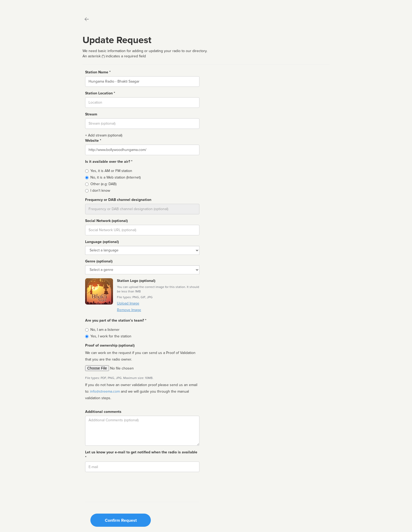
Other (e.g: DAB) (103, 184)
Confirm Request (121, 520)
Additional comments (103, 412)
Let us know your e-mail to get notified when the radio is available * (141, 455)
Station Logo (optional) (136, 281)
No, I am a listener (105, 330)
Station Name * (98, 72)
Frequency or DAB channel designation (118, 200)
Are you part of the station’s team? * (116, 320)
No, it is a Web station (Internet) (115, 177)
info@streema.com (105, 391)
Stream (91, 114)
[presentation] (125, 486)
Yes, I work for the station (111, 336)
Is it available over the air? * (109, 162)
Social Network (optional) (106, 221)
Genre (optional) (99, 261)
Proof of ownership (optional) (110, 345)
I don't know (100, 191)
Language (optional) (102, 242)
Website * (93, 141)
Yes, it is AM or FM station (111, 171)
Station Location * (100, 93)
